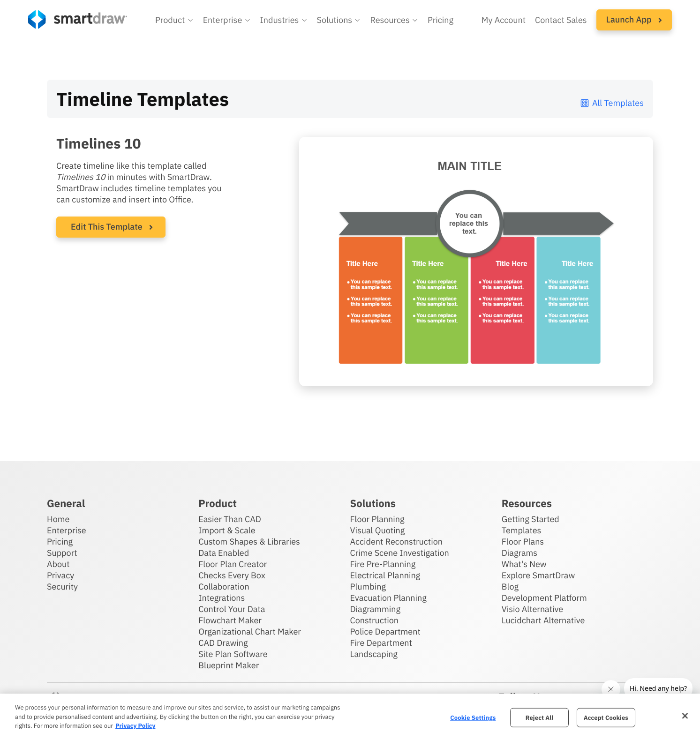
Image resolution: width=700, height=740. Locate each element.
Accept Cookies (606, 717)
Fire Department (381, 643)
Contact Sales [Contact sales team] (561, 20)
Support (62, 553)
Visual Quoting (378, 530)
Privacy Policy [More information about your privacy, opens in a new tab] (135, 726)
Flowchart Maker (230, 620)
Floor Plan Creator (233, 564)
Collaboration (224, 587)
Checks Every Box (232, 575)
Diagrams (519, 553)
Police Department (385, 632)
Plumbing (368, 587)
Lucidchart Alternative (543, 620)
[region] (350, 717)
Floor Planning (377, 519)
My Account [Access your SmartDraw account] (504, 20)
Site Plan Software (233, 654)
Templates (522, 530)
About (58, 564)
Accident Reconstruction (397, 542)
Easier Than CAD (230, 519)
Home (58, 519)
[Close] (685, 716)
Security (62, 587)
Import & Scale (227, 530)
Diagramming (376, 609)
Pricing (60, 542)
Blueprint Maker (229, 665)
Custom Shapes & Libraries (249, 542)
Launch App (634, 19)
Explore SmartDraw (538, 575)
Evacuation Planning (388, 598)
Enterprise (67, 530)
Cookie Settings (473, 717)
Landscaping (374, 654)
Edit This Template (107, 227)
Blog (510, 587)
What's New (524, 564)
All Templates (612, 103)
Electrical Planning (385, 575)
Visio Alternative (532, 609)
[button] (174, 20)
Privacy (60, 575)
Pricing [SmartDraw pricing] (440, 20)
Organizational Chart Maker (250, 632)
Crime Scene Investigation (400, 553)
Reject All (540, 717)
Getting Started (531, 519)
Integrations (222, 598)
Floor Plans (523, 542)
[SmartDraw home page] (78, 19)
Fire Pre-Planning (383, 564)
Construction (374, 620)
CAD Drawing (223, 643)
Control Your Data (232, 609)
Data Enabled (224, 553)
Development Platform (544, 598)
